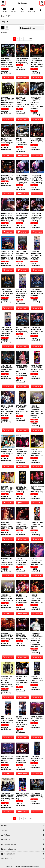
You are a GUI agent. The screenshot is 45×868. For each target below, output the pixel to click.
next (30, 39)
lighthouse (22, 3)
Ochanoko (17, 867)
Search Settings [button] (27, 28)
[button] (3, 3)
